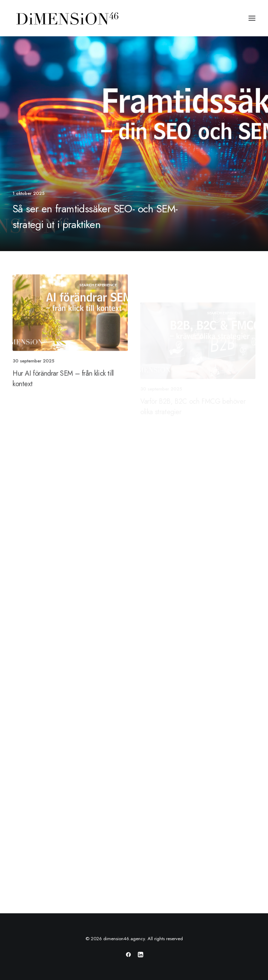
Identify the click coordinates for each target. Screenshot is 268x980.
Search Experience (98, 312)
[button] (252, 18)
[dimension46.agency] (66, 18)
